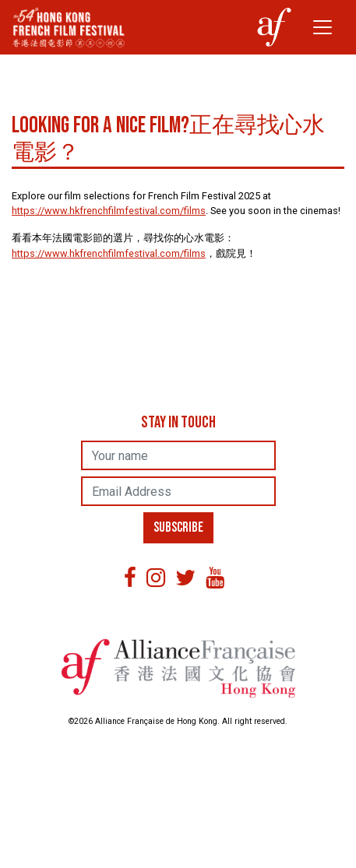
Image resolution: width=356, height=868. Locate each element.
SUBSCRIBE (181, 528)
